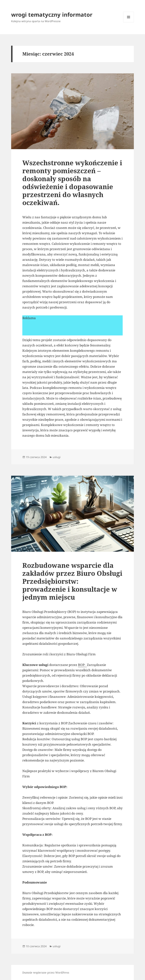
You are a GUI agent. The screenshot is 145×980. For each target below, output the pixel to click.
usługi (57, 457)
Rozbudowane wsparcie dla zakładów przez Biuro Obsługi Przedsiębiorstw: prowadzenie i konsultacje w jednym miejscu (72, 581)
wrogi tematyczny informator (52, 14)
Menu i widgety (129, 22)
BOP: (82, 665)
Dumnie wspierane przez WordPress (46, 973)
